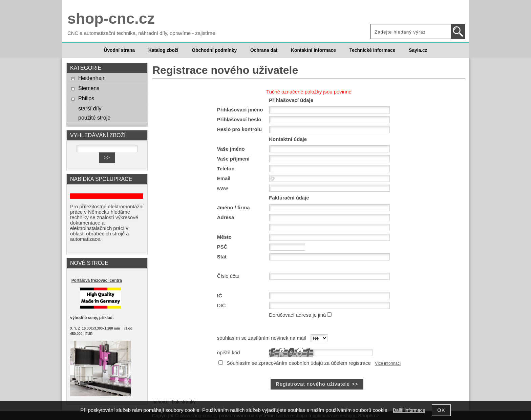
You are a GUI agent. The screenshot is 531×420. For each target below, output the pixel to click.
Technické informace (372, 50)
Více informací (388, 363)
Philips (86, 98)
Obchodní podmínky (214, 50)
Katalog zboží (163, 50)
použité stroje (94, 118)
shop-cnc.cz (111, 18)
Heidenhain (92, 78)
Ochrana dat (264, 50)
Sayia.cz (418, 50)
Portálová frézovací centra (97, 280)
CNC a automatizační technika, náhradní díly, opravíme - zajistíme (141, 33)
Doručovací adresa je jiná (297, 315)
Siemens (89, 88)
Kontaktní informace (313, 50)
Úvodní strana (119, 50)
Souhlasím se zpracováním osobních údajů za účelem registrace (299, 363)
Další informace (409, 410)
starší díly (90, 108)
